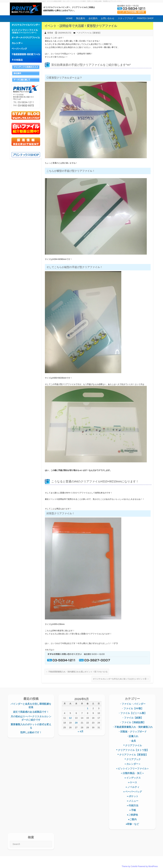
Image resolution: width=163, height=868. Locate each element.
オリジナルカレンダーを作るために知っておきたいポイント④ (121, 679)
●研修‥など (132, 824)
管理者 (50, 33)
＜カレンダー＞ (132, 764)
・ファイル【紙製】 (132, 718)
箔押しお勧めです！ (31, 732)
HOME (69, 18)
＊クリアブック (132, 759)
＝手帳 (132, 810)
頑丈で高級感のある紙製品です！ (31, 712)
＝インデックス (132, 778)
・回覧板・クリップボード (132, 732)
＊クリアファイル (132, 745)
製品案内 (81, 18)
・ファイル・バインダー (132, 704)
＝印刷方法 (132, 805)
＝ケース (132, 782)
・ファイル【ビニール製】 (132, 713)
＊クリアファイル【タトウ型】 (132, 750)
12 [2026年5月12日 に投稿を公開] (70, 718)
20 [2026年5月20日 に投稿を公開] (76, 723)
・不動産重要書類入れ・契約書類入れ (132, 727)
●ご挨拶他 (132, 815)
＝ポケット (132, 796)
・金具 (132, 741)
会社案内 (93, 18)
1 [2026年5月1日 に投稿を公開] (88, 708)
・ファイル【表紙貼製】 (132, 722)
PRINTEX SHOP (145, 18)
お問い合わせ (108, 18)
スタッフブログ (126, 18)
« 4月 (81, 731)
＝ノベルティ (132, 787)
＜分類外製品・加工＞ (132, 773)
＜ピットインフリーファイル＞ (132, 769)
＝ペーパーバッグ (132, 792)
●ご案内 (132, 819)
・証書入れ (132, 736)
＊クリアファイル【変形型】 (89, 33)
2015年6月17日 (65, 33)
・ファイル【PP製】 (132, 708)
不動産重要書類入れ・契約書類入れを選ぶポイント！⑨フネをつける (77, 672)
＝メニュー (132, 801)
